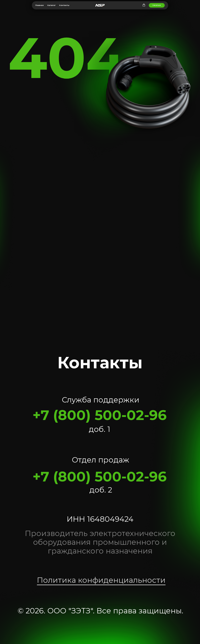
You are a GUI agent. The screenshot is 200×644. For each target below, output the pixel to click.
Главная (39, 5)
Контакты (64, 5)
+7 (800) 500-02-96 (99, 415)
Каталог (52, 5)
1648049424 (110, 519)
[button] (144, 5)
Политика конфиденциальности (101, 580)
